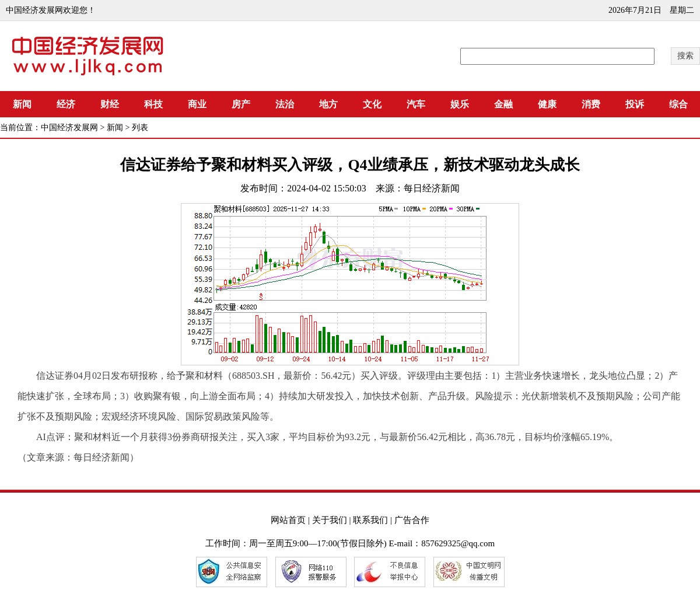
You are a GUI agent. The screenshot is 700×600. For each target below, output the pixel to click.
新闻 (22, 104)
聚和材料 (93, 437)
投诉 (635, 104)
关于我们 (330, 520)
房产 (241, 104)
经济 (66, 104)
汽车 (416, 104)
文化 (372, 104)
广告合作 (412, 520)
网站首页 (288, 520)
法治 (285, 104)
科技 (153, 104)
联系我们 (370, 520)
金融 (503, 104)
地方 (328, 104)
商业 (197, 104)
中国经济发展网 (69, 128)
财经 (110, 104)
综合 (678, 104)
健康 (547, 104)
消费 (591, 104)
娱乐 (460, 104)
